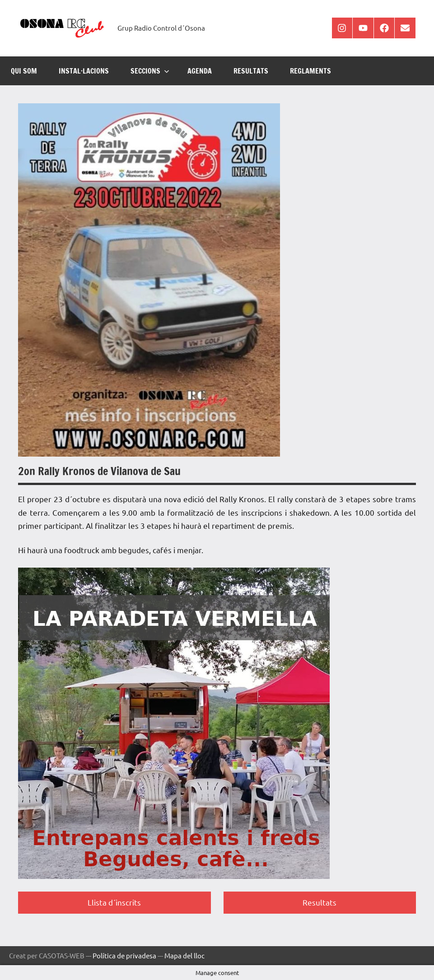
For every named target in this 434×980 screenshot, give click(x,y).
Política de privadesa (124, 955)
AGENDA (200, 71)
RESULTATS (251, 71)
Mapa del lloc (184, 955)
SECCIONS (150, 71)
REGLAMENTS (310, 71)
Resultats (320, 902)
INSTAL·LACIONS (84, 71)
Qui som (24, 71)
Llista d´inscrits (114, 902)
